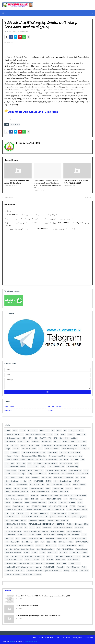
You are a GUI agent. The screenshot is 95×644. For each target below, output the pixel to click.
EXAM (8, 473)
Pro (27, 513)
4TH (84, 434)
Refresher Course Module (37, 520)
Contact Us (8, 410)
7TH (50, 437)
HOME (83, 477)
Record (24, 520)
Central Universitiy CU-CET (71, 448)
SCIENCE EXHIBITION (74, 531)
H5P (28, 477)
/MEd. (15, 430)
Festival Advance (40, 473)
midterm (55, 491)
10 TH (59, 430)
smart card (9, 538)
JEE (43, 484)
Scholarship (47, 527)
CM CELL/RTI (64, 452)
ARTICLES (57, 441)
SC (26, 527)
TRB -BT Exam (61, 559)
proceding (34, 513)
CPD (77, 459)
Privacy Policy (9, 406)
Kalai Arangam (57, 484)
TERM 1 (27, 552)
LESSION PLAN (58, 488)
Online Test (63, 502)
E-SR (49, 466)
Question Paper (64, 516)
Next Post (88, 197)
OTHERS (72, 502)
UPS (78, 563)
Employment (39, 470)
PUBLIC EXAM (27, 516)
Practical (20, 513)
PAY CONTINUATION (39, 506)
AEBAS (20, 441)
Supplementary (11, 545)
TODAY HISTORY (11, 559)
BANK (79, 441)
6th (36, 437)
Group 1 (14, 477)
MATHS (77, 488)
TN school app (39, 556)
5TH (25, 437)
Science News (10, 534)
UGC (65, 563)
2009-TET (71, 434)
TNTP (78, 556)
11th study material (12, 434)
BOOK (37, 445)
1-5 (53, 430)
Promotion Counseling (58, 513)
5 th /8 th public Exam (13, 437)
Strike (71, 541)
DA (24, 463)
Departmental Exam (50, 463)
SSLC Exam (63, 541)
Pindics (85, 509)
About (41, 637)
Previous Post (9, 197)
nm (81, 498)
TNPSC (50, 556)
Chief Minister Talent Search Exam (33, 452)
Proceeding (44, 513)
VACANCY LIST (49, 566)
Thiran (84, 552)
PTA (18, 516)
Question (53, 516)
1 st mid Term (33, 430)
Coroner (31, 459)
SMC (17, 538)
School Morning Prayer (13, 531)
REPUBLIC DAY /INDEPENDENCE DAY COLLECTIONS (47, 523)
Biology (23, 445)
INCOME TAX (10, 484)
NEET (27, 498)
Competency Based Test (57, 455)
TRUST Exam (50, 563)
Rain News (15, 520)
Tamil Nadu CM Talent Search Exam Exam (20, 549)
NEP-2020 (35, 498)
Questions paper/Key (78, 516)
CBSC (34, 448)
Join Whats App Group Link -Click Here (31, 112)
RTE (7, 527)
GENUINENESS (54, 473)
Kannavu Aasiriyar (79, 484)
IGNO (56, 480)
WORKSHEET (20, 570)
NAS (7, 498)
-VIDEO (8, 430)
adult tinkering (10, 441)
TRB (43, 559)
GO (63, 473)
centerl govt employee (52, 448)
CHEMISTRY (15, 452)
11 (65, 430)
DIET (76, 463)
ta (55, 545)
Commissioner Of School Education (34, 455)
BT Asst (83, 445)
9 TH (67, 437)
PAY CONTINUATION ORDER (58, 506)
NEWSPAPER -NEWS (54, 498)
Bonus (31, 445)
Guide (21, 477)
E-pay (43, 466)
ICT (30, 480)
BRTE (76, 445)
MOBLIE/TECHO (46, 495)
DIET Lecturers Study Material (15, 466)
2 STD (63, 434)
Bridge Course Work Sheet (63, 445)
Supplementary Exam (26, 545)
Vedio (84, 566)
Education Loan (59, 466)
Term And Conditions (55, 406)
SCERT (32, 527)
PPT (13, 513)
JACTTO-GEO (11, 32)
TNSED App (59, 556)
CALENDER (26, 448)
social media (50, 538)
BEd (85, 441)
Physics (77, 509)
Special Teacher (27, 541)
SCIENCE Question (35, 534)
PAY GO (72, 506)
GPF (7, 477)
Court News (64, 459)
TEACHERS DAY (68, 549)
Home (34, 637)
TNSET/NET (69, 556)
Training (28, 559)
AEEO (27, 441)
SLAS (84, 534)
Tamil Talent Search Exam (45, 549)
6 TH (31, 437)
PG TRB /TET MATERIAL (56, 509)
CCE (40, 448)
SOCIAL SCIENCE (63, 538)
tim (7, 556)
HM (77, 477)
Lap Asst (17, 488)
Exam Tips (16, 473)
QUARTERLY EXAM (41, 516)
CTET (19, 463)
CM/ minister (76, 452)
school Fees (79, 527)
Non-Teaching (18, 502)
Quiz (7, 520)
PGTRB (69, 509)
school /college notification (63, 527)
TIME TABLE (15, 556)
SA (21, 527)
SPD (7, 541)
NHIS (66, 498)
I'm (25, 480)
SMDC (24, 538)
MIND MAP (64, 491)
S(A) (16, 527)
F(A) (24, 473)
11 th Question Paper (76, 430)
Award (65, 441)
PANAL (8, 506)
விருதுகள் (38, 574)
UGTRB (71, 563)
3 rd (78, 434)
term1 (50, 552)
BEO (7, 445)
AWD (72, 441)
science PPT (22, 534)
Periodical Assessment (33, 509)
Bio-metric (14, 445)
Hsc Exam (15, 480)
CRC (7, 463)
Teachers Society (81, 549)
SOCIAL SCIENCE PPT (36, 538)
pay (28, 506)
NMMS (8, 502)
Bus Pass (16, 448)
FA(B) (30, 473)
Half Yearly (36, 477)
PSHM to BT (10, 516)
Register (51, 520)
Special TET (15, 541)
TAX (58, 549)
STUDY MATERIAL (82, 541)
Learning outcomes (36, 488)
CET (7, 452)
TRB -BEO (50, 559)
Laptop (25, 488)
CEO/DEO (86, 448)
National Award (17, 498)
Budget (8, 448)
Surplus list (39, 545)
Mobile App (34, 495)
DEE (29, 463)
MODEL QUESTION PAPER (63, 495)
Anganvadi (36, 441)
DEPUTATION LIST (66, 463)
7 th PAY (43, 437)
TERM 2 (34, 552)
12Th (56, 434)
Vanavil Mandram (73, 566)
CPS (83, 459)
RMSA (86, 523)
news (43, 498)
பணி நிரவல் (84, 570)
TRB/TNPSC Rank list (26, 563)
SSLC (54, 541)
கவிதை (67, 570)
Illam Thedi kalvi (66, 480)
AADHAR (74, 437)
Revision (70, 523)
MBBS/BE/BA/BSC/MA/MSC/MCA (17, 491)
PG (45, 509)
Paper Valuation (19, 506)
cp (72, 459)
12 (22, 434)
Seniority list (61, 534)
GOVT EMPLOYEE (82, 473)
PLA (7, 513)
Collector (9, 455)
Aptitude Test (47, 441)
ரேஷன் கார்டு (27, 574)
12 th (50, 434)
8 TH (56, 437)
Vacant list (60, 566)
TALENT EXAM (71, 545)
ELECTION (22, 470)
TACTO (61, 545)
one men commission (39, 502)
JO (48, 484)
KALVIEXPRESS (33, 142)
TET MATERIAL (75, 552)
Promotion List (74, 513)
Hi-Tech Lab (58, 477)
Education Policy (73, 466)
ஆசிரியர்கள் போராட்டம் (53, 570)
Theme (12, 641)
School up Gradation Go (32, 531)
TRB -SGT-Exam (11, 563)
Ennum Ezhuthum (75, 470)
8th (61, 437)
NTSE (27, 502)
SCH (39, 527)
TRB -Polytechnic (74, 559)
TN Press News (27, 556)
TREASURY (39, 563)
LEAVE (48, 488)
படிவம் (75, 570)
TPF (21, 559)
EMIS (30, 470)
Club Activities (52, 452)
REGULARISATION (62, 520)
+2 (21, 430)
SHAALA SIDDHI (74, 534)
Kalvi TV (67, 484)
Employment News (52, 470)
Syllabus (49, 545)
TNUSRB (86, 556)
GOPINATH (70, 473)
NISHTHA (73, 498)
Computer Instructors (75, 455)
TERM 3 (42, 552)
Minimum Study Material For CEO (17, 495)
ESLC (86, 470)
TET (56, 552)
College (17, 455)
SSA (36, 541)
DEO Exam (37, 463)
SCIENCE (45, 531)
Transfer (36, 559)
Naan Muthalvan (80, 495)
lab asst (8, 488)
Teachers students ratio (13, 552)
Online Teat (53, 502)
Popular (8, 590)
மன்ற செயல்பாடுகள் (13, 574)
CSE (13, 463)
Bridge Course (47, 445)
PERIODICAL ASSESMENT (14, 509)
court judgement (52, 459)
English (64, 470)
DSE (29, 466)
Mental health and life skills (40, 491)
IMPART (77, 480)
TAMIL (81, 545)
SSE (48, 541)
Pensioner (81, 506)
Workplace (9, 570)
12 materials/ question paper (36, 434)
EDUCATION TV (11, 470)
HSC (7, 480)
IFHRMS (49, 480)
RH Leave (78, 523)
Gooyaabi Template (31, 641)
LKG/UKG (69, 488)
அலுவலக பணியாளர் (34, 570)
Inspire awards (22, 484)
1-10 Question (45, 430)
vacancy (38, 566)
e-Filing (36, 466)
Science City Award (58, 531)
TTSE (59, 563)
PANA (80, 502)
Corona (23, 459)
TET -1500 (63, 552)
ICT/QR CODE (39, 480)
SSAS (42, 541)
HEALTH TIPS (47, 477)
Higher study (69, 477)
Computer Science (12, 459)
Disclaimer (52, 410)
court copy (40, 459)
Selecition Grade (49, 534)
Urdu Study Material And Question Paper (19, 566)
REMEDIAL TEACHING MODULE (16, 523)
